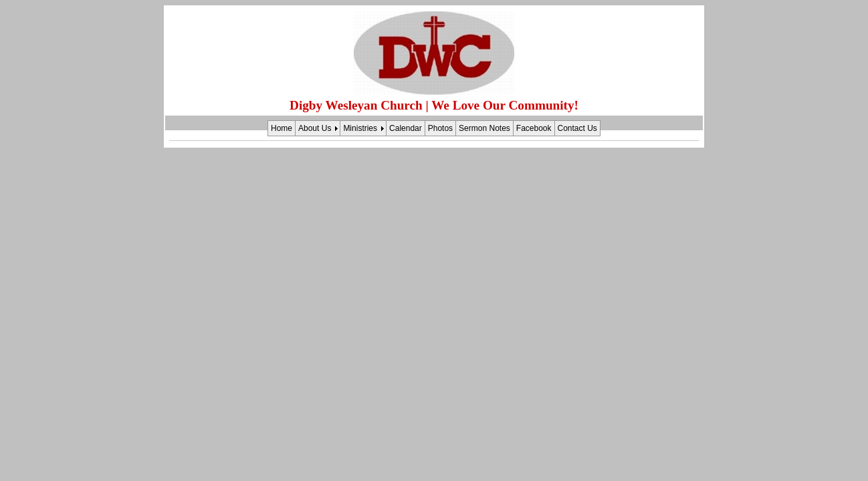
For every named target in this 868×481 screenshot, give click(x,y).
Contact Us (577, 128)
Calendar (406, 128)
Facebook (534, 128)
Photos (440, 128)
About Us (315, 128)
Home (282, 128)
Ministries (360, 128)
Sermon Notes (484, 128)
